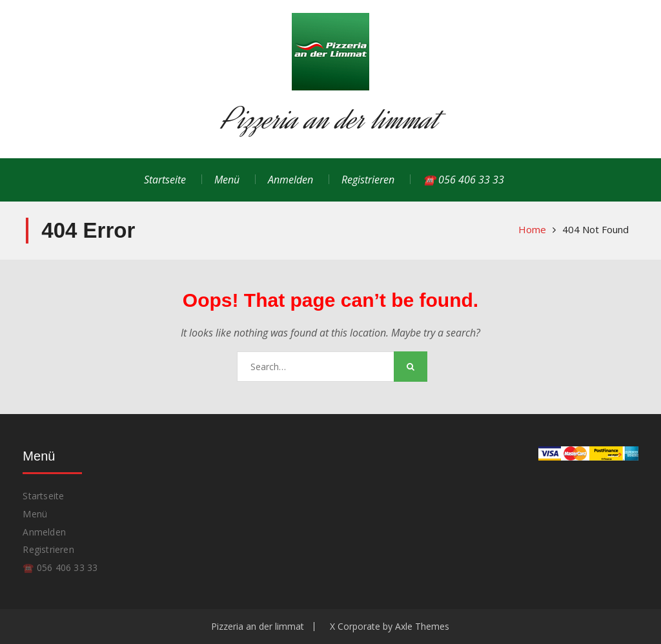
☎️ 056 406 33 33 (463, 180)
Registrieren (368, 180)
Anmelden (290, 180)
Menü (227, 180)
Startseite (165, 180)
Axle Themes (422, 626)
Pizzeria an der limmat (330, 119)
